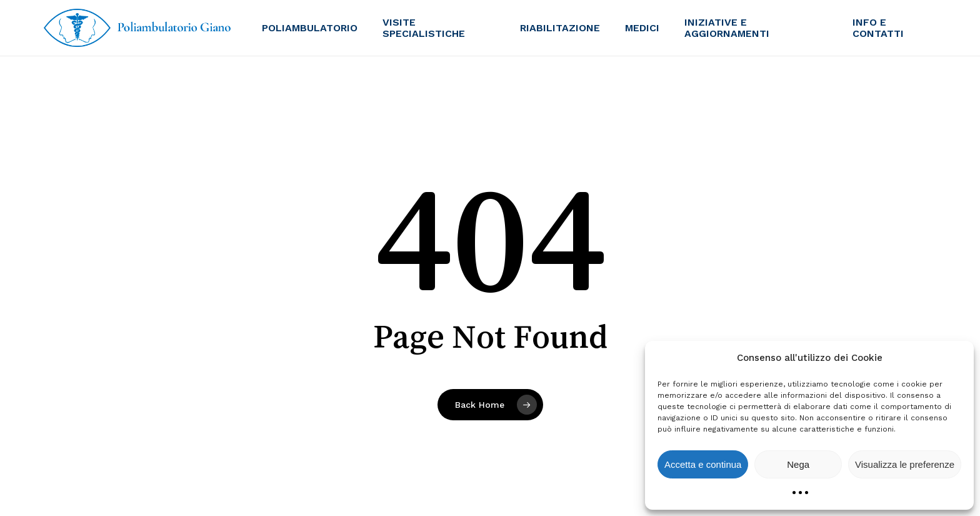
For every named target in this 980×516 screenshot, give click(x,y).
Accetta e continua (703, 464)
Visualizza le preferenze (905, 464)
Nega (798, 464)
